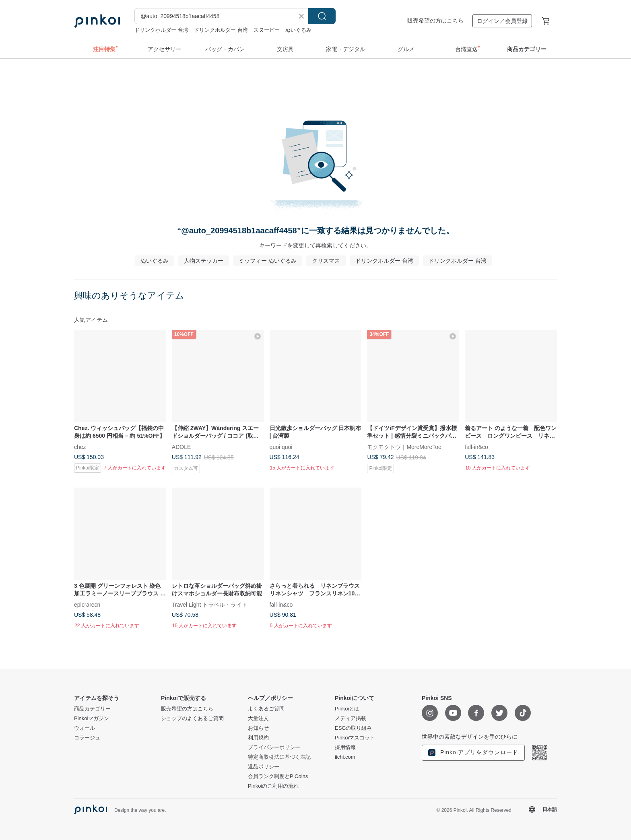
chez (80, 447)
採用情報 (345, 747)
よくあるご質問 (266, 709)
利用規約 (258, 738)
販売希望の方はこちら (435, 21)
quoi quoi (281, 447)
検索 (322, 16)
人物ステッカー (204, 261)
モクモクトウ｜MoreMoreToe (404, 447)
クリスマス (326, 261)
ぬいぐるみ (298, 30)
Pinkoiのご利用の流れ (273, 786)
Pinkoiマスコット (355, 738)
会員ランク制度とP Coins (278, 776)
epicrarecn (87, 604)
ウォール (85, 728)
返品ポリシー (264, 767)
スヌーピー (267, 30)
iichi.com (345, 757)
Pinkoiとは (347, 709)
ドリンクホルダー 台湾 (161, 30)
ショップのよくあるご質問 (192, 719)
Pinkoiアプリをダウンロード (473, 753)
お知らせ (258, 728)
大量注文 (258, 719)
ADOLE (181, 447)
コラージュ (87, 738)
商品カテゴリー (92, 709)
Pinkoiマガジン (92, 719)
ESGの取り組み (353, 728)
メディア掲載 (351, 719)
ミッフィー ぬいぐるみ (268, 261)
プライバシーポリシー (274, 747)
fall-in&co (476, 447)
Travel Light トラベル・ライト (210, 604)
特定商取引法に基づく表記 (279, 757)
